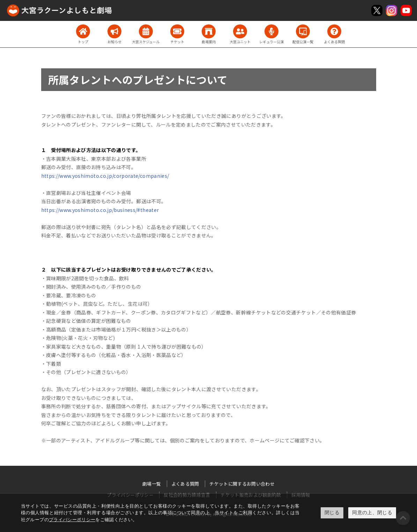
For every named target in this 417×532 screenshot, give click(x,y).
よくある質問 (185, 484)
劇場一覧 (152, 484)
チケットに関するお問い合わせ (242, 484)
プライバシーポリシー (72, 520)
